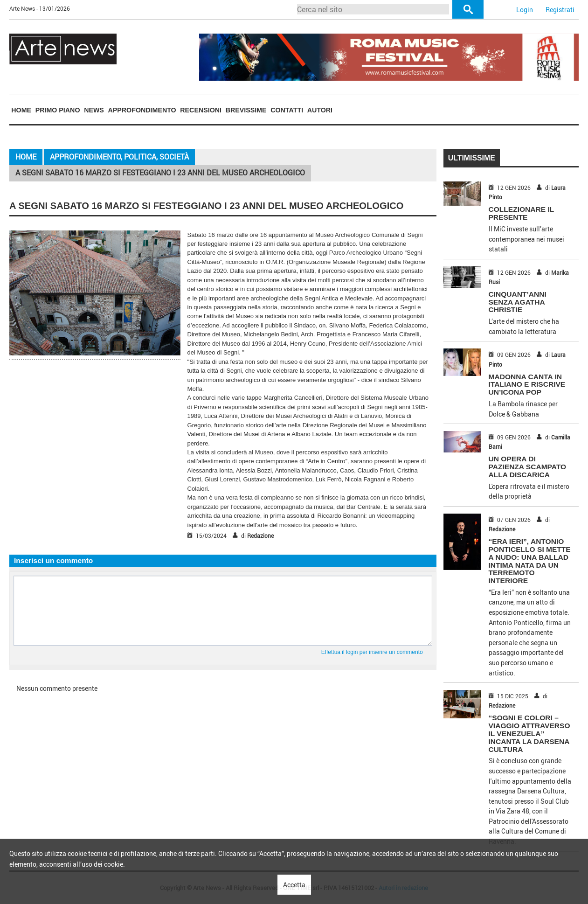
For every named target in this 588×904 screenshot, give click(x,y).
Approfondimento (142, 110)
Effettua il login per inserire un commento (372, 652)
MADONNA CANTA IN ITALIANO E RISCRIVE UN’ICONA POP (527, 385)
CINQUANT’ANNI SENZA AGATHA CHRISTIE (518, 302)
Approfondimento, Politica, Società (119, 157)
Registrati (560, 10)
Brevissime (246, 110)
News (94, 110)
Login (525, 10)
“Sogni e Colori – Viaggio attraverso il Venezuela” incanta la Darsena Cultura (529, 733)
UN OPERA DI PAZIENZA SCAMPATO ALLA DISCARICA (528, 467)
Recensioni (201, 110)
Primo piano (58, 110)
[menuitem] (21, 110)
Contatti (287, 110)
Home (21, 110)
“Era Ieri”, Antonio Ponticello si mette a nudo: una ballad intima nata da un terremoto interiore (530, 561)
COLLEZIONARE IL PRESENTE (522, 213)
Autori (320, 110)
